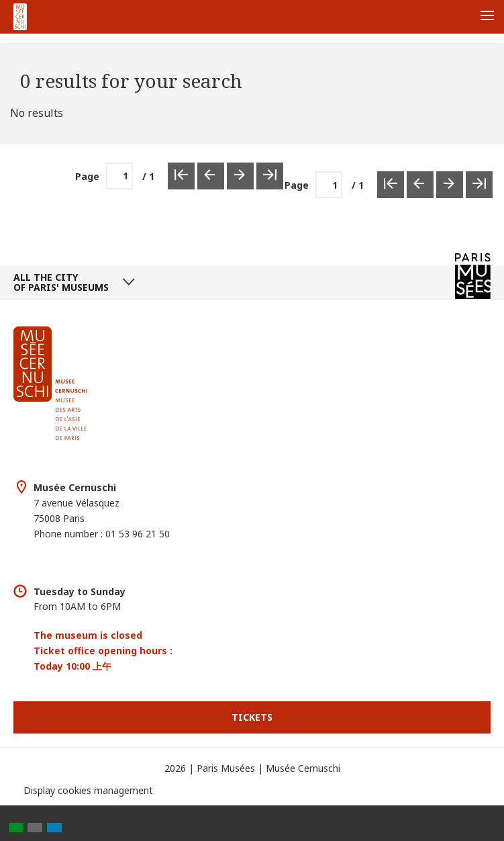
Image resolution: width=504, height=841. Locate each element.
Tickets (252, 717)
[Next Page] (450, 185)
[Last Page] (479, 185)
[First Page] (391, 185)
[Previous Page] (420, 185)
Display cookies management (88, 790)
